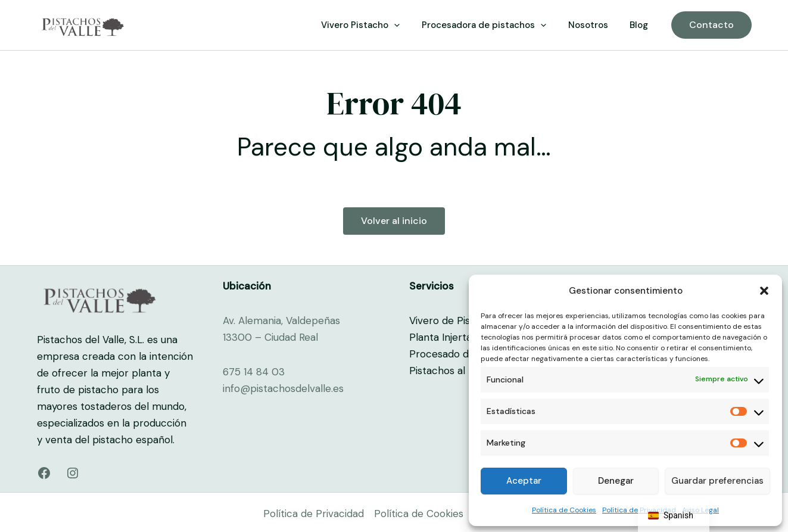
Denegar (616, 481)
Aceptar (524, 481)
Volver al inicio (394, 221)
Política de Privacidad (314, 514)
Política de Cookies (564, 510)
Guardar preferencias (717, 481)
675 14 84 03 (254, 372)
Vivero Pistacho (375, 25)
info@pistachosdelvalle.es (283, 388)
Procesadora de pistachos (494, 25)
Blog (641, 25)
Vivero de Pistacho (453, 321)
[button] (764, 291)
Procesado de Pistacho (464, 354)
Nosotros (594, 25)
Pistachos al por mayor (463, 371)
